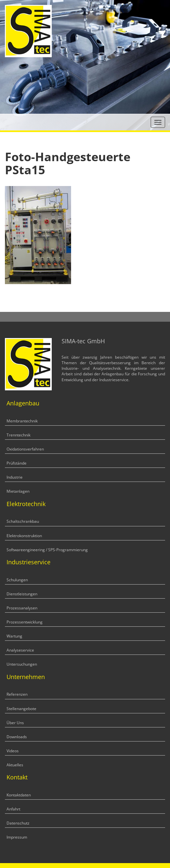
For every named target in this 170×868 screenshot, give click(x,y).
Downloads (17, 737)
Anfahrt (13, 809)
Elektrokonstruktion (24, 536)
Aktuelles (15, 765)
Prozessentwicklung (25, 622)
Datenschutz (18, 823)
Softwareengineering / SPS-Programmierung (47, 550)
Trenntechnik (19, 435)
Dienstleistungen (22, 594)
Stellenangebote (21, 709)
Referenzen (17, 694)
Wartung (14, 636)
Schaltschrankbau (23, 521)
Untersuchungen (22, 664)
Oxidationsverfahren (25, 449)
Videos (13, 751)
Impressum (17, 837)
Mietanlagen (18, 491)
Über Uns (15, 723)
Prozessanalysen (22, 608)
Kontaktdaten (19, 795)
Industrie (15, 477)
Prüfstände (17, 463)
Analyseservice (20, 650)
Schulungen (17, 580)
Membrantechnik (22, 421)
